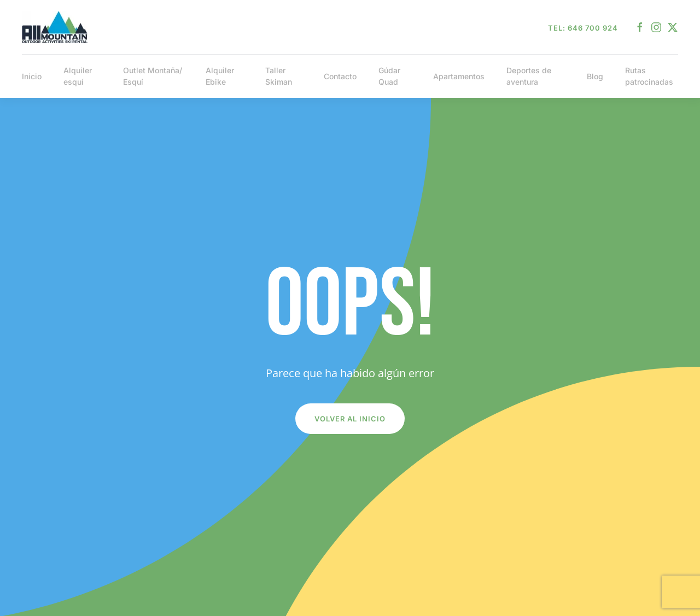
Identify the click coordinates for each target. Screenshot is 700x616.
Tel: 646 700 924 (583, 28)
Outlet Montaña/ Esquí (153, 76)
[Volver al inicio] (55, 27)
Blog (595, 76)
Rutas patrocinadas (649, 76)
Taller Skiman (279, 76)
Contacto (340, 76)
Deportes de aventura (529, 76)
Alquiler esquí (78, 76)
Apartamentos (459, 76)
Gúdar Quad (389, 76)
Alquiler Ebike (220, 76)
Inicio (32, 76)
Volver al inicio (350, 419)
